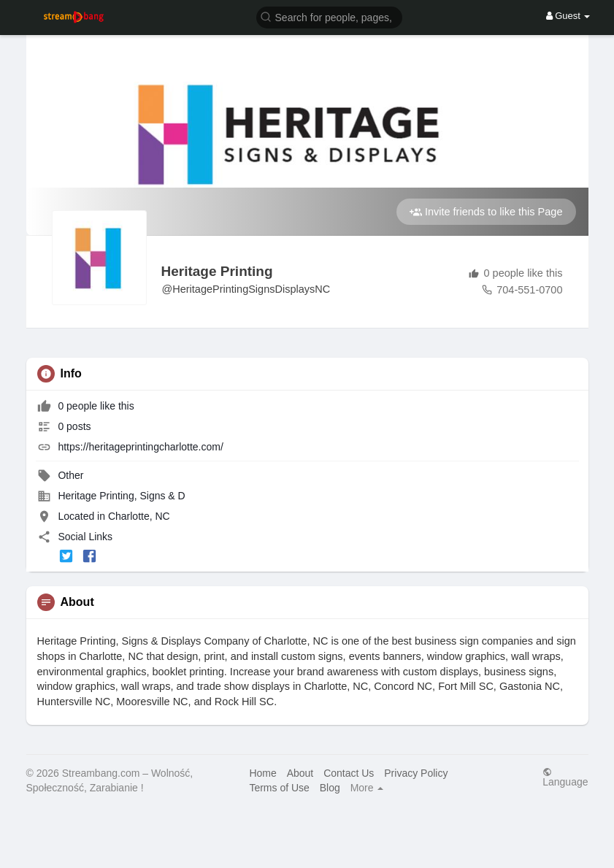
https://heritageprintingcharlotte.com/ (140, 447)
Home (262, 773)
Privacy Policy (416, 773)
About (300, 773)
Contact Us (349, 773)
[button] (329, 16)
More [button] (367, 788)
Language (565, 777)
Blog (330, 788)
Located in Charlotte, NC (114, 516)
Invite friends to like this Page (486, 212)
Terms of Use (279, 788)
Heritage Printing (217, 271)
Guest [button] (568, 16)
